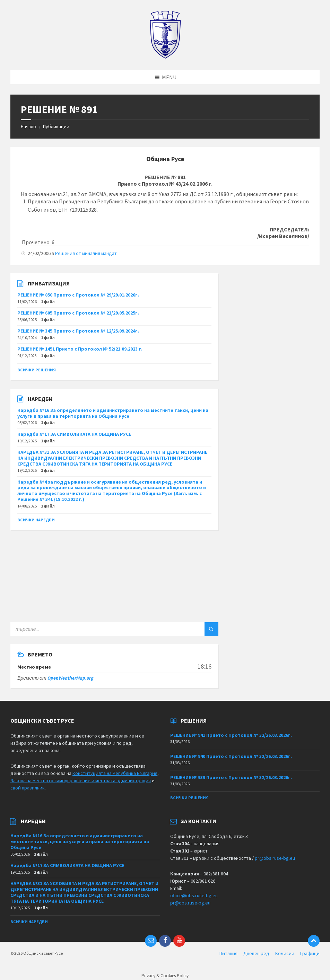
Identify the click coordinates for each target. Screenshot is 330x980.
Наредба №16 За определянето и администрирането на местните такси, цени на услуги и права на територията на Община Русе (113, 413)
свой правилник (28, 788)
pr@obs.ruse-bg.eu (275, 858)
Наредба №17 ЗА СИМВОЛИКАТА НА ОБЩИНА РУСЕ (74, 434)
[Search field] (97, 629)
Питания (228, 953)
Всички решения (37, 370)
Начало (28, 126)
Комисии (285, 953)
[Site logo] (165, 57)
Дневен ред (256, 953)
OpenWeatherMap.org (71, 678)
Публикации (56, 126)
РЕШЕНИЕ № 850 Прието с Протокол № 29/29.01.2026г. (78, 295)
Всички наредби (36, 520)
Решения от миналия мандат (86, 253)
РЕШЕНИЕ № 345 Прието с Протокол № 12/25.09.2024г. (78, 331)
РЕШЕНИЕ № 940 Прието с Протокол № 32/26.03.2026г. (231, 756)
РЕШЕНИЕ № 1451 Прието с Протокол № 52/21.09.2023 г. (80, 349)
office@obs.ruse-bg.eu (194, 895)
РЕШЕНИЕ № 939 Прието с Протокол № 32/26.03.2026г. (231, 777)
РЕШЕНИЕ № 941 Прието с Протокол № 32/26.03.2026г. (231, 735)
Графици (310, 953)
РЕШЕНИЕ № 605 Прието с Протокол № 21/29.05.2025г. (78, 313)
